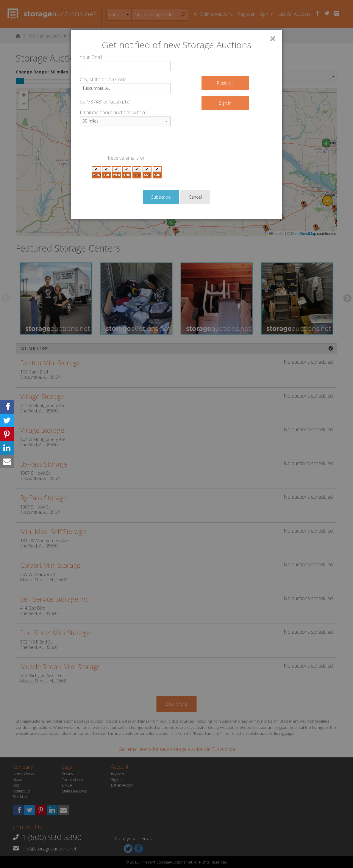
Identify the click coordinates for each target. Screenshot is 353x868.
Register (225, 83)
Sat (147, 172)
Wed (117, 172)
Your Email (91, 57)
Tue (107, 172)
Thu (127, 172)
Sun (157, 172)
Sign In (225, 103)
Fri (137, 172)
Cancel (195, 197)
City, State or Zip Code (103, 79)
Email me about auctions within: (113, 112)
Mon (96, 172)
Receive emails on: (127, 158)
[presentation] (125, 143)
